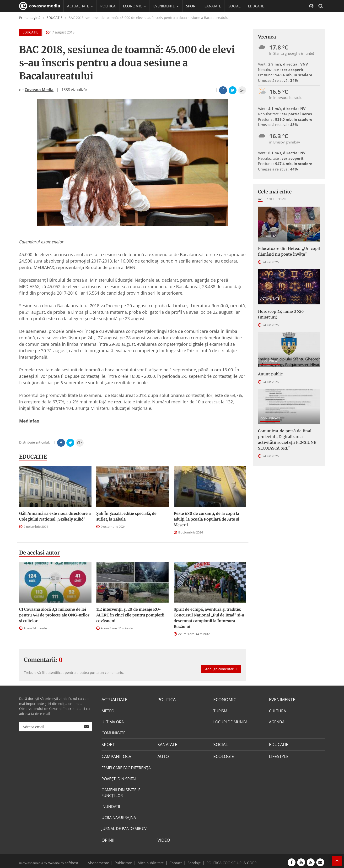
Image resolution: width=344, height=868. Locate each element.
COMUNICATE (270, 352)
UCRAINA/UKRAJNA (119, 815)
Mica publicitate (153, 859)
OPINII (107, 838)
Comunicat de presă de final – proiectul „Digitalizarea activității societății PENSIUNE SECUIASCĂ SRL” (287, 428)
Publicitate (129, 859)
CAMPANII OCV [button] (82, 18)
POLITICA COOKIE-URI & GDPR (225, 859)
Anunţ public (269, 365)
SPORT (192, 6)
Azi (260, 199)
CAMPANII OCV (115, 755)
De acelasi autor (39, 553)
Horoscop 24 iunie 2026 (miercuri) (287, 309)
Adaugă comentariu (221, 664)
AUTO (163, 755)
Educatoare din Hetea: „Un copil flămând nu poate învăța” (285, 250)
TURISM (220, 710)
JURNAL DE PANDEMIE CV (124, 826)
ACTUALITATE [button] (80, 6)
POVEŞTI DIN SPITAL (119, 777)
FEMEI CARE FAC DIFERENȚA (126, 766)
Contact (176, 859)
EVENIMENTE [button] (166, 6)
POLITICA (108, 6)
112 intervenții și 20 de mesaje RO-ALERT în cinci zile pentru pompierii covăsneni (130, 615)
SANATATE (213, 6)
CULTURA (277, 710)
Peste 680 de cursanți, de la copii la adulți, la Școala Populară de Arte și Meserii (206, 519)
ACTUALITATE (270, 236)
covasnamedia (40, 6)
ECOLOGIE (222, 755)
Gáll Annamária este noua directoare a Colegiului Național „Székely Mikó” (55, 516)
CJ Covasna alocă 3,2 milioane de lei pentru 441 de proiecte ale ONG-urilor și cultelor (54, 615)
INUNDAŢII (111, 804)
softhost (71, 859)
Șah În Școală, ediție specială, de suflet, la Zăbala (126, 516)
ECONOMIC (223, 699)
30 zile (283, 199)
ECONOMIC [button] (134, 6)
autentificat (55, 673)
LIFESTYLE (278, 755)
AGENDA (277, 721)
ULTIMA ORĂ (113, 721)
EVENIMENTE (281, 699)
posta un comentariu (107, 673)
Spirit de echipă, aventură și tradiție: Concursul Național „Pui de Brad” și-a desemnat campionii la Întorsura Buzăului (209, 618)
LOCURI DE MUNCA (230, 721)
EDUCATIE (256, 6)
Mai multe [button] (78, 30)
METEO (108, 710)
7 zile (270, 199)
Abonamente (107, 859)
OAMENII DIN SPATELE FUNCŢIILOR (121, 791)
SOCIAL (234, 6)
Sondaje (193, 859)
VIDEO (163, 838)
